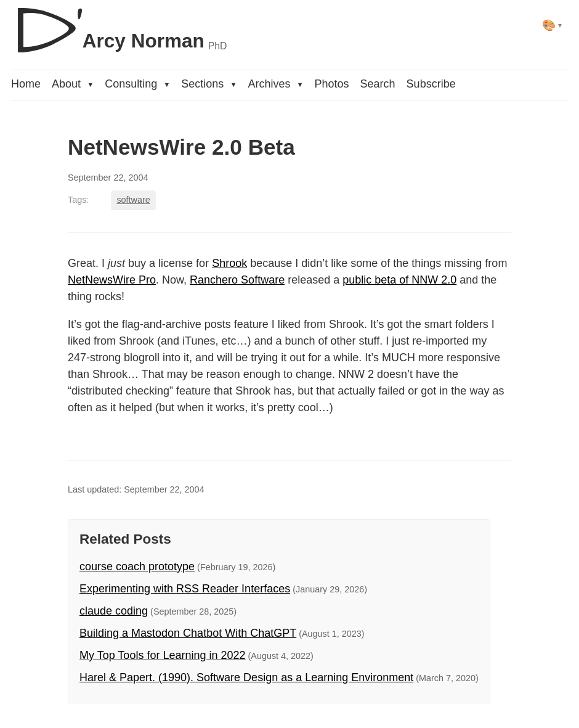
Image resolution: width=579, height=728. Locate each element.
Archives (275, 84)
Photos (332, 84)
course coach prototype (137, 566)
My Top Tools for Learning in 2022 (163, 655)
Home (26, 84)
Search (378, 84)
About (73, 84)
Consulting (137, 84)
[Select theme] (552, 25)
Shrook (229, 263)
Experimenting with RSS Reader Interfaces (185, 589)
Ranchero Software (237, 280)
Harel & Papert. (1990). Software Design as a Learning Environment (246, 677)
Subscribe (431, 84)
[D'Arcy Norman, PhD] (119, 25)
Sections (209, 84)
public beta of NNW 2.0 (399, 280)
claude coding (114, 611)
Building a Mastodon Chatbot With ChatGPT (188, 633)
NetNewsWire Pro (112, 280)
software (133, 200)
